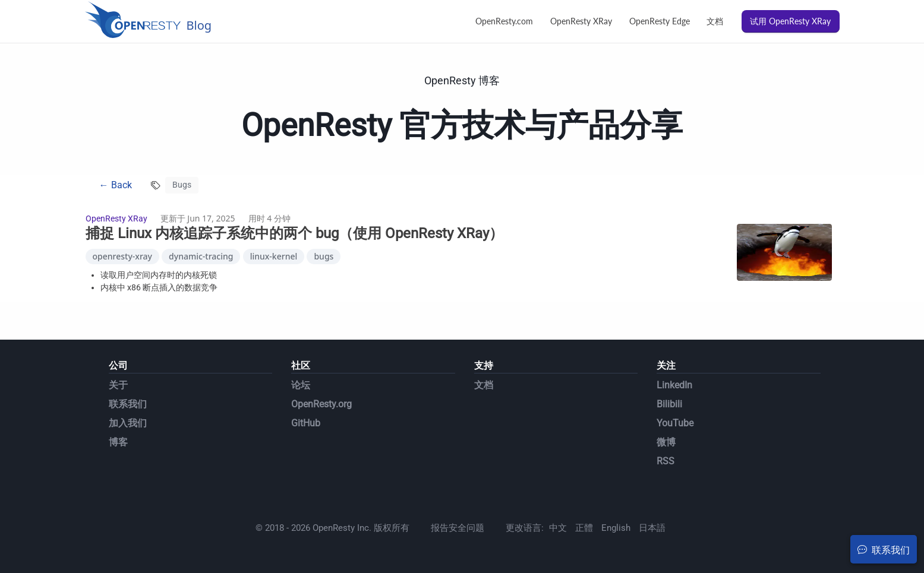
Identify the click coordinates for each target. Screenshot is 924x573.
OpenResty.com (504, 21)
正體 (584, 528)
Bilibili (669, 404)
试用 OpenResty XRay (790, 21)
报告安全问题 (458, 528)
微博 (666, 442)
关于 (118, 385)
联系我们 (128, 404)
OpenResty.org (321, 404)
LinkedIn (674, 385)
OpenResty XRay (581, 21)
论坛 (301, 385)
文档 (715, 21)
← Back (116, 185)
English (616, 528)
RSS (666, 461)
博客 (118, 442)
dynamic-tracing (201, 256)
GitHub (306, 423)
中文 (558, 528)
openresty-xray (122, 256)
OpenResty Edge (660, 21)
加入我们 (128, 423)
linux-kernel (274, 256)
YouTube (675, 423)
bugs (324, 256)
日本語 (652, 528)
